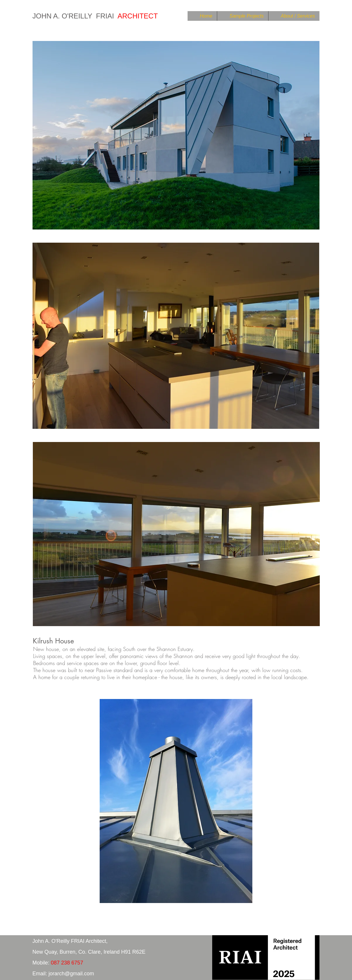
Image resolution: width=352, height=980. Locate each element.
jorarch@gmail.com (71, 974)
